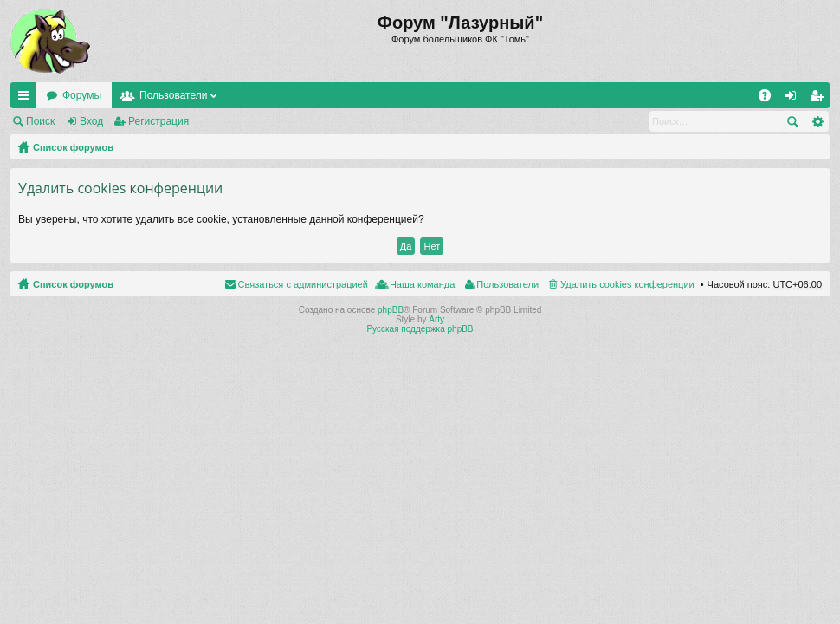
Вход (91, 121)
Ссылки (27, 99)
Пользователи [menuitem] (507, 284)
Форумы (82, 95)
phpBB (391, 310)
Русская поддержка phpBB (420, 329)
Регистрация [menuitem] (820, 99)
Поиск (40, 121)
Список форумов (73, 147)
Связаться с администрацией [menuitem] (303, 284)
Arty (436, 319)
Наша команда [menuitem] (422, 284)
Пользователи (173, 95)
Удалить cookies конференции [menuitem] (627, 284)
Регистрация (158, 121)
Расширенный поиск (817, 121)
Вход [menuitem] (795, 99)
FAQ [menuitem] (770, 99)
